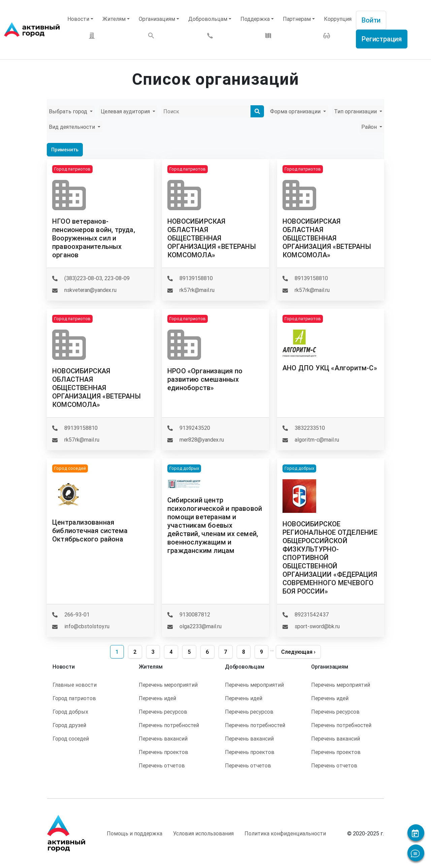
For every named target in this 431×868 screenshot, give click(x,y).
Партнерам (297, 19)
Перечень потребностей (169, 725)
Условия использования (203, 833)
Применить (65, 149)
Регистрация (382, 39)
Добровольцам (208, 19)
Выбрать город (69, 111)
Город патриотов (74, 698)
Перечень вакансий (163, 739)
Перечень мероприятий (168, 685)
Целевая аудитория (126, 111)
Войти (371, 20)
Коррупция (338, 19)
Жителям (114, 19)
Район (370, 127)
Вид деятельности (73, 127)
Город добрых (70, 712)
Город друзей (69, 725)
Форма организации (296, 111)
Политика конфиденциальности (285, 833)
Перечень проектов (163, 752)
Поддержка (255, 19)
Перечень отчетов (162, 765)
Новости (78, 19)
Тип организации (356, 111)
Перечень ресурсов (163, 712)
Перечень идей (157, 698)
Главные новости (75, 685)
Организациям (157, 19)
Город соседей (71, 739)
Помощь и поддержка (135, 833)
